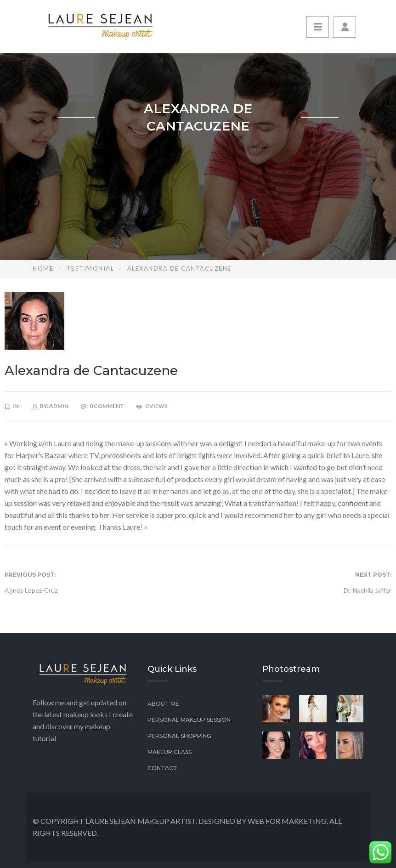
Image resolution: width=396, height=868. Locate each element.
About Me (163, 704)
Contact (162, 768)
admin (59, 406)
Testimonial (91, 268)
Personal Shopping (179, 736)
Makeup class (170, 752)
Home (43, 268)
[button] (345, 27)
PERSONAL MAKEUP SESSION (189, 720)
